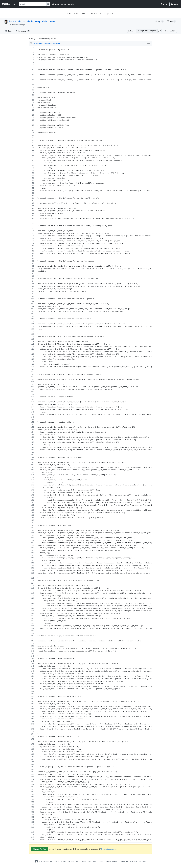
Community (86, 861)
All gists (55, 4)
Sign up (174, 4)
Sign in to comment (109, 849)
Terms (57, 861)
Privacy (64, 861)
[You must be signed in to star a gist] (160, 21)
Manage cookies (111, 861)
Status (78, 861)
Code (9, 31)
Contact (101, 861)
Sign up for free (40, 849)
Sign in (164, 4)
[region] (90, 444)
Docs (94, 861)
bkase (13, 21)
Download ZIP (170, 31)
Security (71, 861)
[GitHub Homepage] (36, 861)
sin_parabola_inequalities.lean (36, 21)
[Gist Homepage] (9, 4)
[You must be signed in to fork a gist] (171, 21)
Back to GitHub (67, 4)
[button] (160, 31)
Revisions (23, 31)
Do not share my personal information (133, 861)
